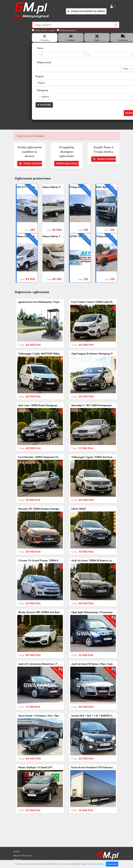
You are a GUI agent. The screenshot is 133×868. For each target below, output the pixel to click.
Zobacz (27, 209)
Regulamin (18, 860)
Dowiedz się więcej (95, 864)
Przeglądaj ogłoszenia (68, 163)
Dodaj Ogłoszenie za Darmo (86, 11)
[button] (113, 7)
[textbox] (61, 55)
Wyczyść (44, 105)
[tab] (45, 38)
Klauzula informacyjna (23, 856)
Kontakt (16, 852)
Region (40, 76)
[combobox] (61, 55)
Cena (40, 48)
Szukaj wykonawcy (105, 159)
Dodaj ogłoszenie (31, 163)
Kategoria (43, 90)
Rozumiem (112, 864)
